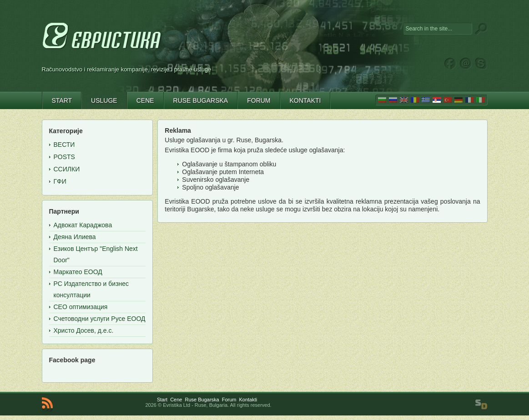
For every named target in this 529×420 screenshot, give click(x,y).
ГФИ (60, 181)
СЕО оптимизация (81, 307)
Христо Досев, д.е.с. (84, 330)
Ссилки (67, 169)
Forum (229, 400)
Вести (64, 145)
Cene (176, 400)
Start (162, 400)
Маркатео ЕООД (78, 272)
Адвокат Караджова (83, 225)
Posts (64, 157)
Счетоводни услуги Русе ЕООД (100, 319)
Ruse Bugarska (202, 400)
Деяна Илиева (75, 237)
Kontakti (248, 400)
